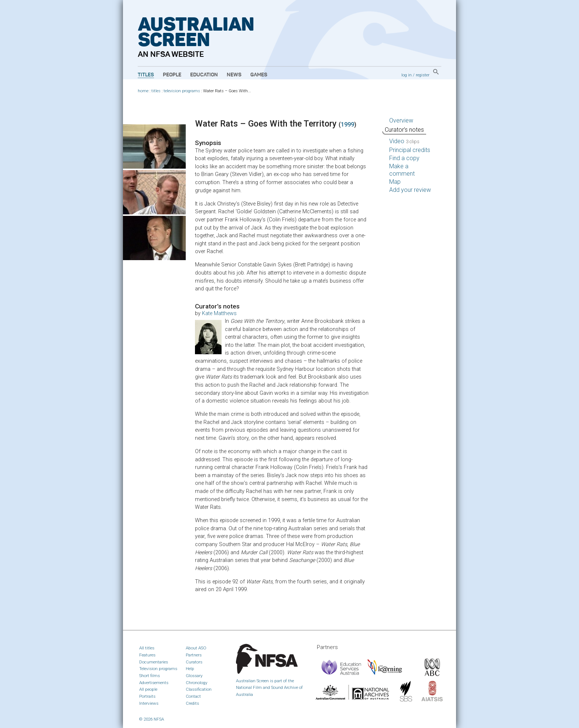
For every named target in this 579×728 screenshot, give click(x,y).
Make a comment (402, 170)
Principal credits (410, 150)
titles (156, 91)
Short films (150, 676)
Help (190, 669)
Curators (194, 662)
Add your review (410, 190)
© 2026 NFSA (152, 719)
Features (147, 655)
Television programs (158, 669)
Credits (192, 703)
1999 (347, 125)
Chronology (197, 683)
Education (204, 75)
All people (148, 689)
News (234, 75)
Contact (193, 696)
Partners (194, 655)
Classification (199, 689)
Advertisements (154, 683)
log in (407, 75)
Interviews (149, 703)
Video (404, 141)
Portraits (147, 696)
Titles (146, 75)
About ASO (196, 648)
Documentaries (154, 662)
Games (259, 75)
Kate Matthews (219, 313)
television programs (182, 91)
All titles (147, 648)
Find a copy (404, 158)
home (143, 91)
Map (395, 182)
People (172, 75)
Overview (401, 120)
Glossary (194, 676)
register (423, 75)
